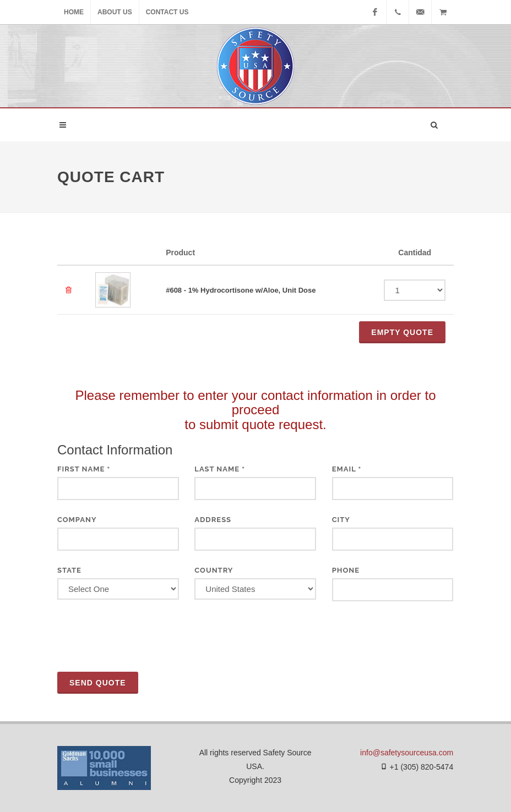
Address (213, 520)
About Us (115, 12)
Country (214, 570)
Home (74, 12)
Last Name (220, 469)
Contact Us (167, 12)
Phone (346, 570)
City (341, 520)
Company (77, 520)
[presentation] (141, 637)
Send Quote (98, 683)
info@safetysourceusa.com (407, 753)
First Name (84, 469)
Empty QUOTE (402, 332)
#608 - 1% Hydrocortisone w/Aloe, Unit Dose (241, 290)
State (69, 570)
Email (347, 469)
